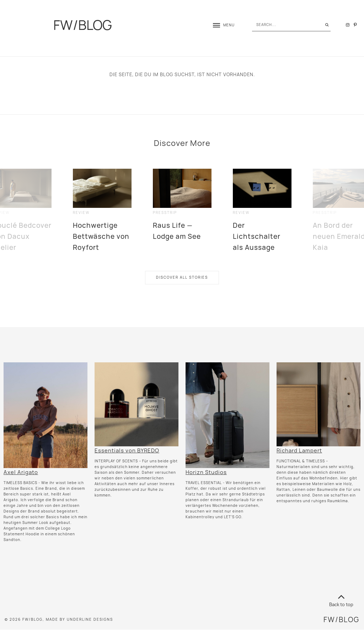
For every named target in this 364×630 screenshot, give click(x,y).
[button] (220, 25)
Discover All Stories (182, 277)
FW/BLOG (83, 25)
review (81, 213)
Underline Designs (90, 619)
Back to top (341, 599)
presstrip (165, 213)
